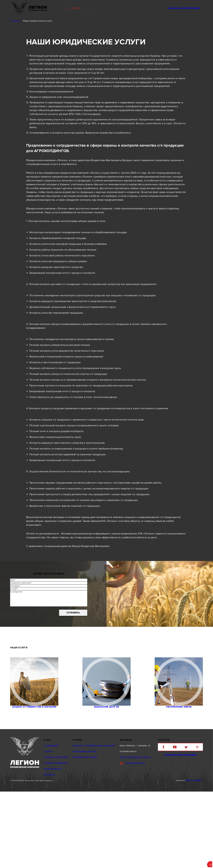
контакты (148, 8)
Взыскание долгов (107, 773)
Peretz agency (196, 856)
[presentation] (33, 668)
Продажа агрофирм (99, 8)
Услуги (76, 8)
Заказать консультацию (184, 8)
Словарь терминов (55, 832)
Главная (15, 21)
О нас (61, 8)
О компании (51, 814)
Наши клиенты (127, 8)
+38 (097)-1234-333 (131, 832)
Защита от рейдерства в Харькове (37, 773)
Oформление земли (176, 773)
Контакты (50, 843)
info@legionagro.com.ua (130, 826)
